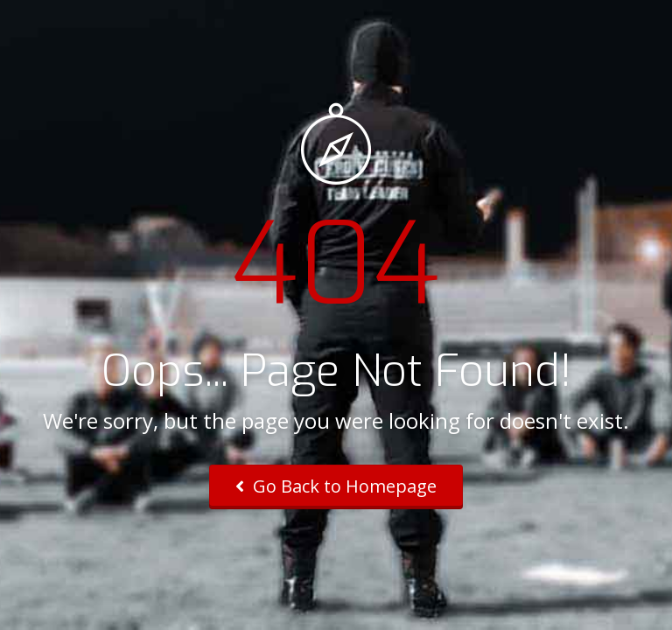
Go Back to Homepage (336, 486)
